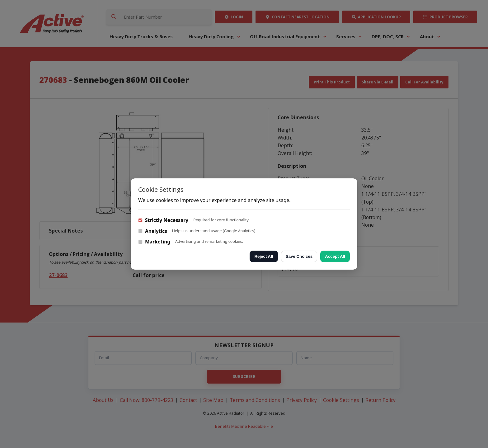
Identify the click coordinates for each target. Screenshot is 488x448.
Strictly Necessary (163, 220)
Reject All (264, 256)
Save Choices (299, 256)
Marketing (154, 242)
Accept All (335, 256)
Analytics (153, 231)
